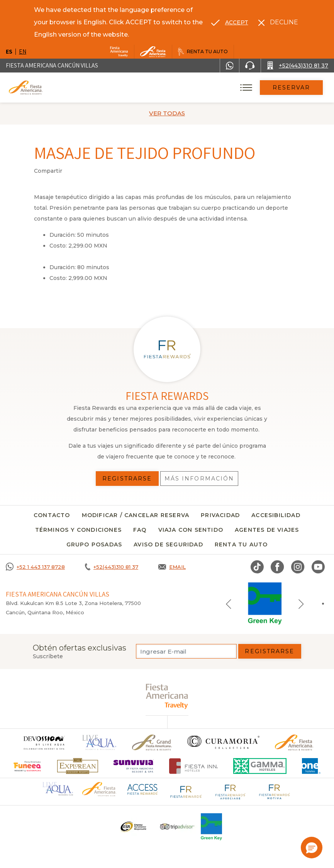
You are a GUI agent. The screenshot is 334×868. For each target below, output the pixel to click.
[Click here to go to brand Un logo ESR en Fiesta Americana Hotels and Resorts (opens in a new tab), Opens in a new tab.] (133, 827)
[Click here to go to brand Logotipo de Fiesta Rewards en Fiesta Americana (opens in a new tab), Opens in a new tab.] (186, 791)
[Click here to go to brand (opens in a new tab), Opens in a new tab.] (28, 766)
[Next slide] (301, 603)
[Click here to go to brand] (44, 742)
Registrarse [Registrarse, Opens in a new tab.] (127, 479)
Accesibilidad (276, 515)
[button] (312, 848)
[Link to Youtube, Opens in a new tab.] (318, 567)
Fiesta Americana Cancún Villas (52, 65)
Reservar (292, 88)
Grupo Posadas (94, 544)
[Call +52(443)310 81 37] (298, 66)
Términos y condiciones (78, 530)
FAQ (140, 530)
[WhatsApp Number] (230, 66)
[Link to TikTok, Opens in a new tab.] (257, 567)
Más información (199, 479)
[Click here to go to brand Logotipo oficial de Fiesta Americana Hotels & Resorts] (294, 742)
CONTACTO (52, 515)
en (23, 51)
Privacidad (220, 515)
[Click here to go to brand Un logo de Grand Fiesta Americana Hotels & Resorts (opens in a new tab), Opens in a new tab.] (152, 742)
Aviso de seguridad (168, 544)
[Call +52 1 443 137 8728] (35, 567)
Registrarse (270, 651)
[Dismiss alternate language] (278, 22)
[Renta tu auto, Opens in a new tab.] (203, 52)
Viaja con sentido (191, 530)
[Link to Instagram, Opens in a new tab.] (298, 567)
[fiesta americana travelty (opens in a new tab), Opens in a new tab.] (167, 696)
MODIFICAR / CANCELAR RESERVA (136, 515)
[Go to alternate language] (230, 22)
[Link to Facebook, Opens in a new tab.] (277, 567)
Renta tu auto (241, 544)
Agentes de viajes (267, 530)
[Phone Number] (250, 66)
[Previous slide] (229, 603)
